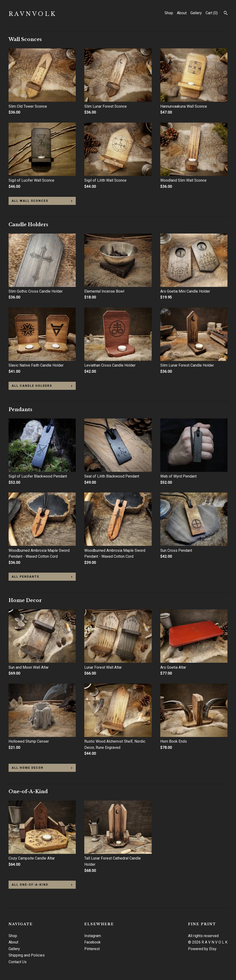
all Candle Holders (32, 386)
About (182, 13)
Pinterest (92, 949)
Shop (169, 13)
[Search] (226, 14)
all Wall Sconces (30, 201)
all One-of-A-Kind (30, 885)
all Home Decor (28, 768)
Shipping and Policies (27, 955)
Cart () (212, 13)
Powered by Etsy (202, 949)
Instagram (93, 936)
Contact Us (18, 962)
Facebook (92, 942)
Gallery (196, 13)
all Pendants (25, 577)
